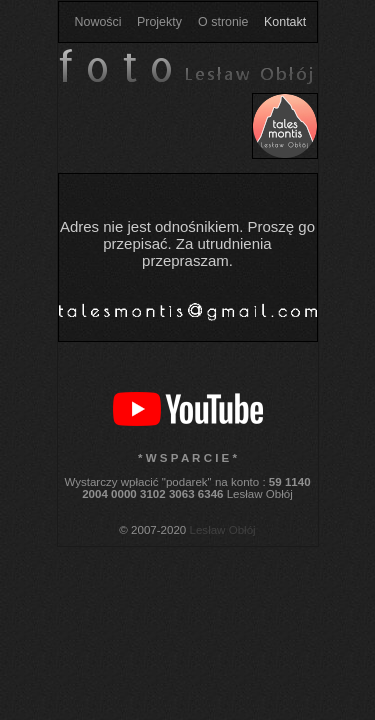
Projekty (159, 22)
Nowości (98, 22)
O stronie (223, 22)
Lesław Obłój (223, 530)
